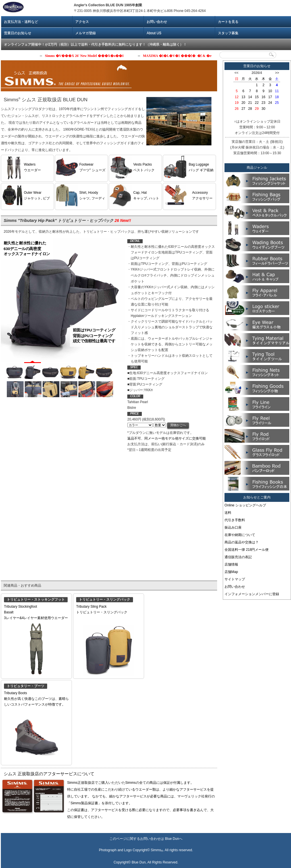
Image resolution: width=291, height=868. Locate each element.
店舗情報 (231, 564)
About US (154, 33)
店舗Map (231, 572)
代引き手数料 (235, 520)
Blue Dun (172, 839)
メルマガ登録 (86, 33)
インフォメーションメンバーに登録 (252, 594)
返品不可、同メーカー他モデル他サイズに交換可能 (167, 438)
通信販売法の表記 (238, 557)
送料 (228, 513)
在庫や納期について (240, 535)
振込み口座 (233, 527)
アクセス (82, 22)
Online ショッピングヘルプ (245, 505)
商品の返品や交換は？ (242, 542)
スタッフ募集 (228, 33)
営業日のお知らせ (18, 33)
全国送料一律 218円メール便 (247, 550)
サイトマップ (235, 579)
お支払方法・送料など (21, 22)
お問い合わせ (157, 22)
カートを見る (228, 22)
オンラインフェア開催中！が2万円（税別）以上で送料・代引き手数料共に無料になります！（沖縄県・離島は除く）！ (95, 44)
